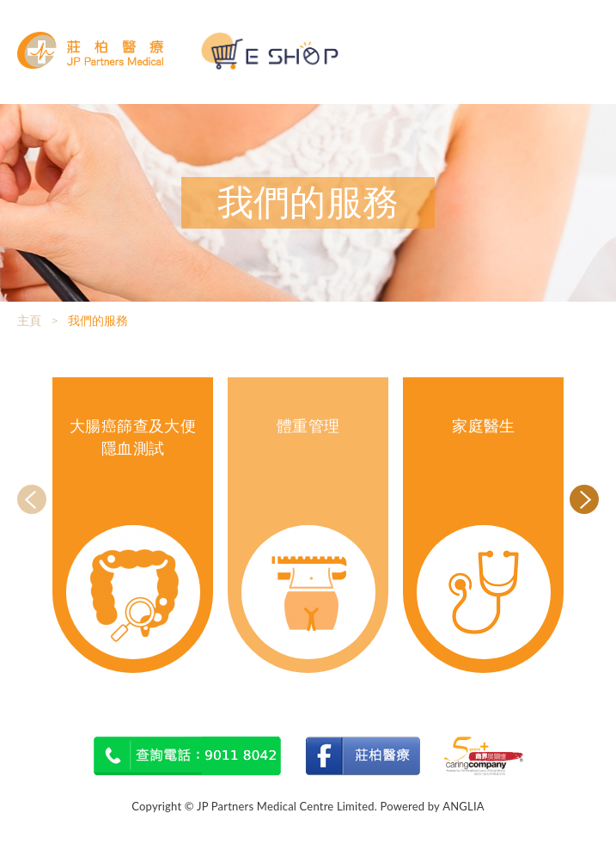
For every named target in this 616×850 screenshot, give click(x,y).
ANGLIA (464, 806)
